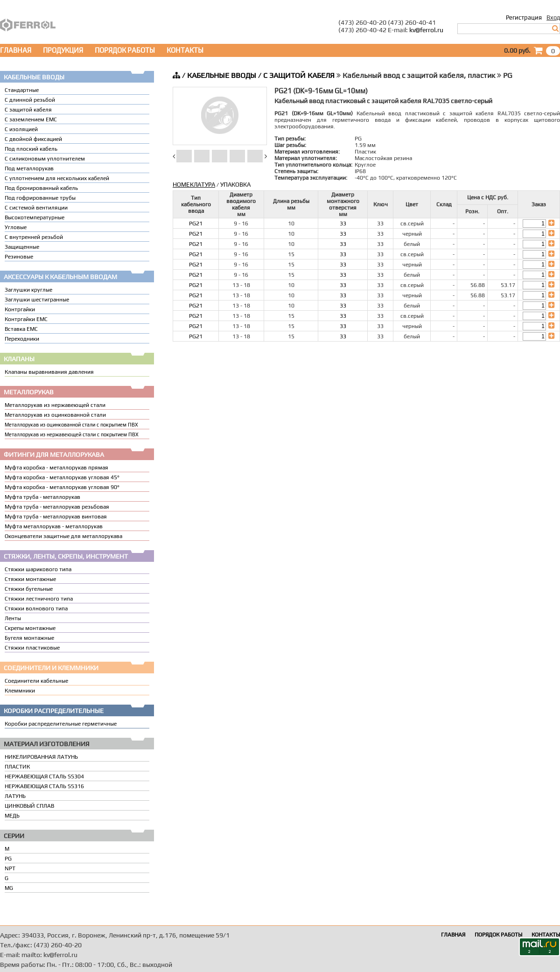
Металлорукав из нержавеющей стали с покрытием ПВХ (72, 434)
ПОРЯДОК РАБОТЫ (125, 50)
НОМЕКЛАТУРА (194, 185)
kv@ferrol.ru (426, 30)
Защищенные (22, 247)
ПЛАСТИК (17, 767)
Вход (553, 17)
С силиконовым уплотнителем (45, 159)
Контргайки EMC (26, 319)
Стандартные (22, 90)
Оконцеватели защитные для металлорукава (63, 536)
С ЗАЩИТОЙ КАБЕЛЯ (299, 75)
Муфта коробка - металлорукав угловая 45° (62, 477)
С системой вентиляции (36, 208)
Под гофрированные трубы (40, 198)
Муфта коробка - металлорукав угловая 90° (62, 487)
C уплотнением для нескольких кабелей (57, 178)
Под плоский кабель (31, 149)
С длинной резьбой (30, 100)
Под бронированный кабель (41, 188)
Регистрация (524, 17)
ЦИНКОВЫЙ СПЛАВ (29, 806)
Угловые (16, 227)
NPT (10, 868)
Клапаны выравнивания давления (49, 372)
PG (8, 859)
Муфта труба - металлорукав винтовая (56, 517)
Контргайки (20, 309)
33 (343, 224)
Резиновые (19, 257)
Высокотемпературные (35, 217)
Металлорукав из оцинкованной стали (55, 415)
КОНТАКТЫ (185, 50)
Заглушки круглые (28, 290)
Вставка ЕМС (21, 329)
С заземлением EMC (31, 119)
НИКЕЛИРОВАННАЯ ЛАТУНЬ (41, 757)
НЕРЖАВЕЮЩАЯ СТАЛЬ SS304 (44, 776)
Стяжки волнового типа (36, 608)
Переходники (22, 339)
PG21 (196, 224)
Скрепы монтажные (30, 628)
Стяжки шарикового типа (38, 569)
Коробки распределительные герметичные (61, 724)
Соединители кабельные (36, 681)
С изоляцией (21, 129)
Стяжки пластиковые (32, 648)
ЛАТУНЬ (15, 796)
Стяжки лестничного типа (39, 599)
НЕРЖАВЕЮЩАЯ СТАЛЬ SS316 (44, 786)
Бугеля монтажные (29, 638)
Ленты (13, 618)
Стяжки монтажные (30, 579)
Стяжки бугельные (29, 589)
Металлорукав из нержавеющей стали (55, 405)
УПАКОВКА (235, 185)
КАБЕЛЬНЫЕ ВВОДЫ (222, 75)
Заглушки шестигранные (37, 300)
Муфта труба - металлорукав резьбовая (57, 507)
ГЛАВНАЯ (16, 50)
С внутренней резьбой (34, 237)
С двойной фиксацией (33, 139)
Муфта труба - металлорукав (42, 497)
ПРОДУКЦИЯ (63, 50)
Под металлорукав (29, 168)
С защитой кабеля (28, 110)
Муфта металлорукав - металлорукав (54, 526)
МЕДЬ (12, 816)
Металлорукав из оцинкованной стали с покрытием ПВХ (71, 425)
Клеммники (20, 691)
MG (9, 888)
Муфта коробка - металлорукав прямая (56, 468)
